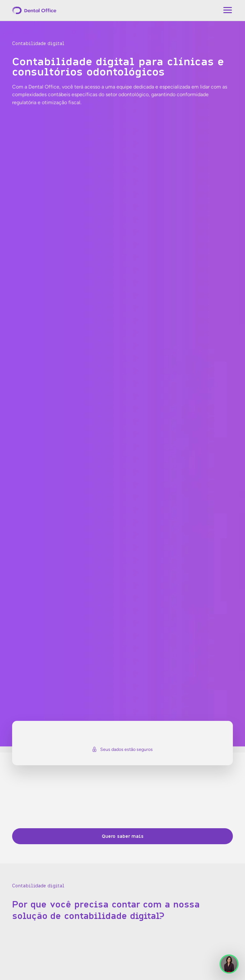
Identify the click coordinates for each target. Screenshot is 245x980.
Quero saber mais (123, 836)
